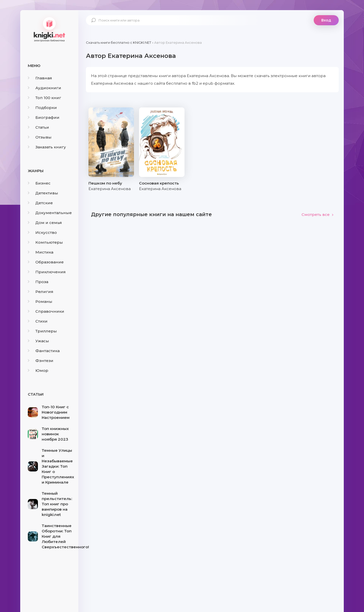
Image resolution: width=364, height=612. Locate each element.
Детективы (43, 193)
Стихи (38, 321)
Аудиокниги (44, 88)
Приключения (47, 272)
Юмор (38, 370)
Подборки (42, 108)
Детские (40, 203)
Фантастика (44, 351)
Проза (38, 282)
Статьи (38, 127)
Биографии (44, 117)
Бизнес (39, 183)
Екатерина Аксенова (110, 189)
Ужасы (38, 341)
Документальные (50, 213)
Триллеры (42, 331)
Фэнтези (41, 361)
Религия (41, 292)
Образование (46, 262)
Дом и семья (45, 223)
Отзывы (40, 137)
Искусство (42, 232)
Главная (40, 78)
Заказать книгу (47, 147)
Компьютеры (45, 242)
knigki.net (49, 29)
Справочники (46, 311)
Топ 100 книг (44, 98)
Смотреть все (318, 214)
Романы (40, 301)
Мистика (41, 252)
